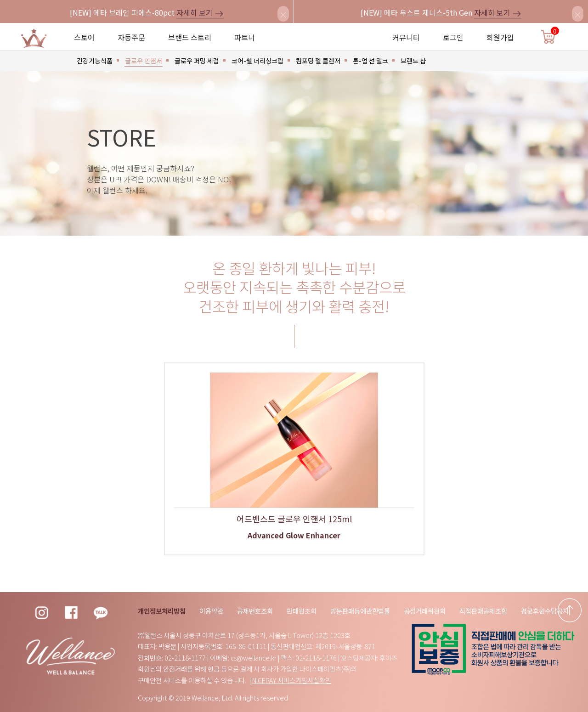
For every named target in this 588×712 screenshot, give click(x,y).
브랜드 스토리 (190, 37)
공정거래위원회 (425, 611)
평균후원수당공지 (545, 611)
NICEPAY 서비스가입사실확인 (292, 680)
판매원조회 (302, 611)
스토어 (84, 37)
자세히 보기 (200, 12)
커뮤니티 (406, 37)
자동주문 (131, 37)
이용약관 (211, 611)
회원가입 (500, 37)
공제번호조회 (255, 611)
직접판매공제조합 (483, 611)
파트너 (245, 37)
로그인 (453, 37)
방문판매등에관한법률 (360, 611)
